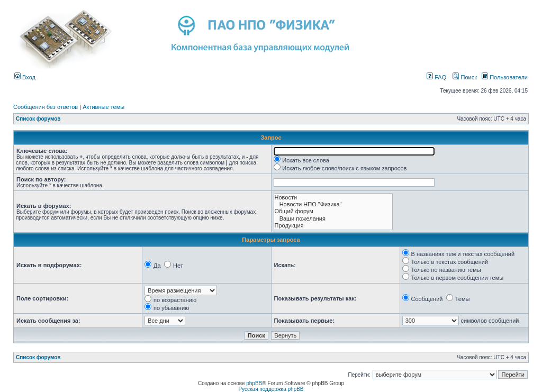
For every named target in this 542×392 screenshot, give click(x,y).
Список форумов (38, 119)
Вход (25, 77)
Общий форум (333, 211)
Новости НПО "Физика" (333, 204)
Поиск (465, 77)
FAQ (436, 77)
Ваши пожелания (333, 219)
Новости (333, 198)
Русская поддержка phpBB (271, 389)
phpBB (254, 383)
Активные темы (103, 107)
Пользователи (505, 77)
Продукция (333, 226)
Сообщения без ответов (46, 107)
